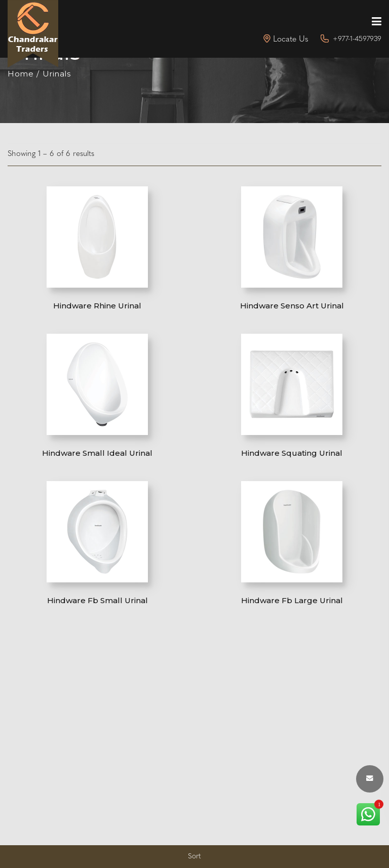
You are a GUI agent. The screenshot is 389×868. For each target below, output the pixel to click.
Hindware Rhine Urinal (97, 306)
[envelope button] (370, 779)
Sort (194, 857)
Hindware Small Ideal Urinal (97, 453)
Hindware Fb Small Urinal (98, 600)
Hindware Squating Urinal (292, 453)
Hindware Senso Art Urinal (292, 306)
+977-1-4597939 (357, 39)
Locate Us (291, 40)
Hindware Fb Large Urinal (292, 600)
